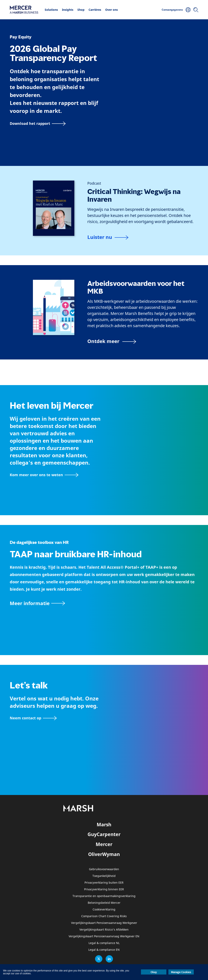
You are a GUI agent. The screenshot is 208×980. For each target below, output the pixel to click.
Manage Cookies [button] (181, 972)
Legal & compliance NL (104, 943)
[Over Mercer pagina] (44, 475)
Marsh (104, 824)
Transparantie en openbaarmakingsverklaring (104, 896)
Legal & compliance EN (104, 950)
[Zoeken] (196, 10)
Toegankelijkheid (104, 876)
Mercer (104, 844)
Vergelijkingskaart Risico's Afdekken (104, 930)
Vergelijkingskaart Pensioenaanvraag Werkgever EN (104, 936)
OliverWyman (104, 854)
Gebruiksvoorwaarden (104, 869)
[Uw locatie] (188, 10)
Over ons (112, 10)
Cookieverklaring (104, 910)
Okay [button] (154, 972)
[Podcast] (94, 183)
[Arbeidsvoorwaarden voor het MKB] (112, 341)
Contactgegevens (172, 10)
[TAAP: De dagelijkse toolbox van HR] (104, 603)
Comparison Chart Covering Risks (104, 916)
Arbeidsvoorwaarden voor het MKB (136, 287)
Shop (81, 10)
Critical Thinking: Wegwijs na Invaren (134, 195)
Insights (68, 10)
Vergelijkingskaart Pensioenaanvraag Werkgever (104, 923)
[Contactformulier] (33, 718)
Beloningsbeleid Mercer (104, 903)
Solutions (51, 10)
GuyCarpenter (104, 834)
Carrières (95, 10)
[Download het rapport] (38, 124)
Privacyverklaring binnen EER (104, 889)
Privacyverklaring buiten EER (104, 883)
